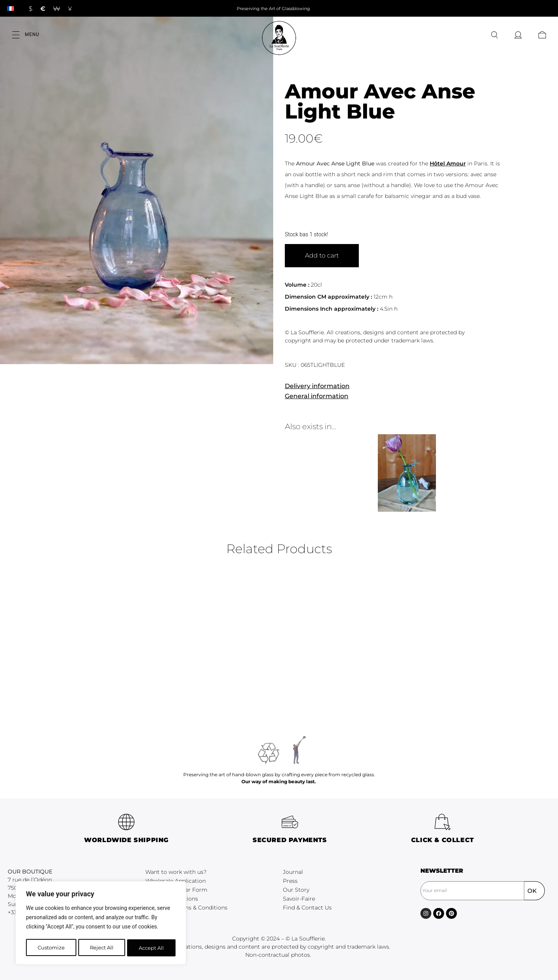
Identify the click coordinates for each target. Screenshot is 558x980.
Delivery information (317, 386)
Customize (51, 948)
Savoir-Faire (299, 899)
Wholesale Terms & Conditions (186, 908)
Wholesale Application (176, 881)
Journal (293, 872)
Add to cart (322, 255)
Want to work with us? (176, 872)
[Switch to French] (10, 8)
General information (317, 396)
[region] (101, 924)
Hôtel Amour (448, 163)
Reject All (102, 948)
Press (290, 881)
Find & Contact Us (307, 908)
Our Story (296, 890)
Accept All (152, 948)
